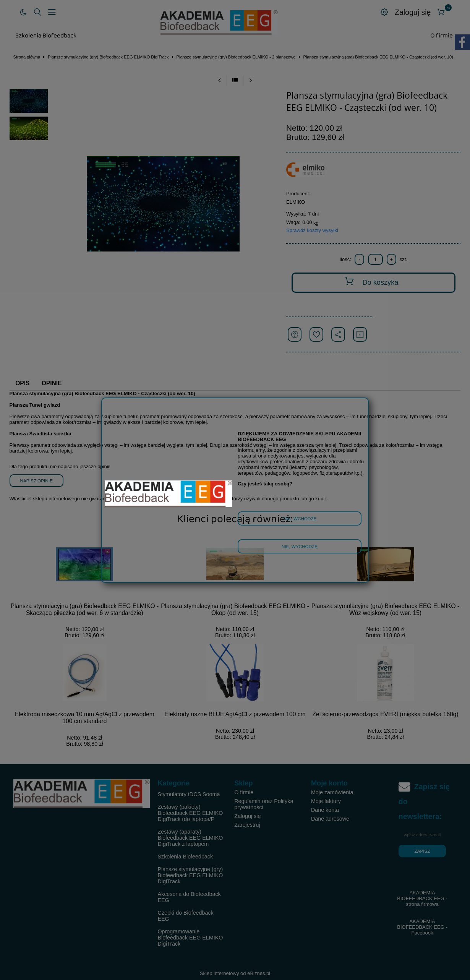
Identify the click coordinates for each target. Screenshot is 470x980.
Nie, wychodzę (300, 546)
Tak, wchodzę (300, 518)
